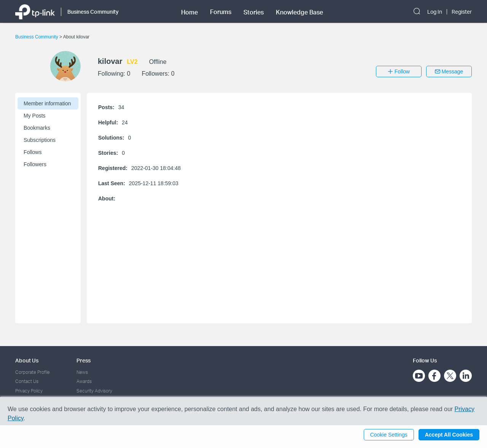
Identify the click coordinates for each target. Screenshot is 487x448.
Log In (435, 12)
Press (84, 360)
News (82, 372)
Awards (84, 381)
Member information (47, 103)
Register (462, 12)
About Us (27, 360)
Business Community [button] (93, 12)
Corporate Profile (33, 372)
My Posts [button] (35, 116)
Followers (35, 164)
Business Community (37, 37)
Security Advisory (94, 391)
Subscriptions (40, 140)
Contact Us (27, 381)
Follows (33, 152)
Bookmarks (37, 128)
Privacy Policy (29, 391)
